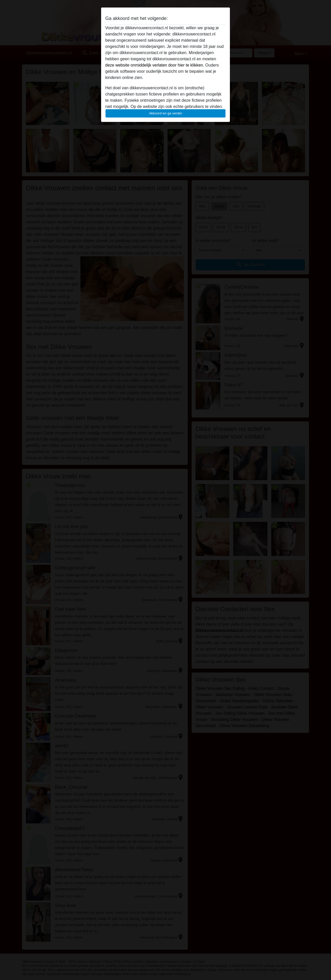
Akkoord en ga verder (165, 113)
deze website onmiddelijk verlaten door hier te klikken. (155, 65)
